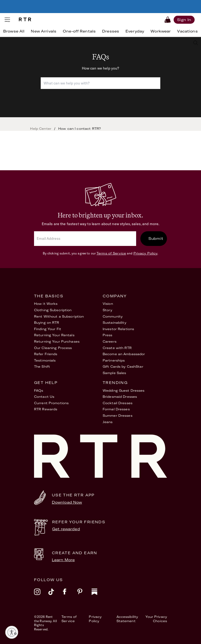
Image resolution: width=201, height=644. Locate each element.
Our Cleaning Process (53, 348)
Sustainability (114, 323)
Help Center (41, 129)
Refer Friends (46, 354)
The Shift (42, 366)
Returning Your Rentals (54, 335)
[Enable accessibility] (12, 632)
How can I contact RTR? (79, 129)
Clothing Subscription (53, 310)
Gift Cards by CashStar (123, 366)
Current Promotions (51, 403)
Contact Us (44, 397)
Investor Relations (118, 329)
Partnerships (114, 360)
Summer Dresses (118, 416)
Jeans (108, 422)
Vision (108, 304)
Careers (110, 341)
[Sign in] (184, 19)
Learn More (63, 560)
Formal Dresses (116, 409)
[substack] (99, 595)
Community (113, 316)
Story (108, 310)
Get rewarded (66, 529)
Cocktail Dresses (118, 403)
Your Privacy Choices (156, 619)
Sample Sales (114, 373)
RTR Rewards (46, 409)
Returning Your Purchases (57, 341)
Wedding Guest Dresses (124, 390)
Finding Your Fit (48, 329)
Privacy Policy (146, 253)
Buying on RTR (47, 323)
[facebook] (70, 595)
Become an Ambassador (124, 354)
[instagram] (41, 595)
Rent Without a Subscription (59, 316)
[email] (85, 239)
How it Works (46, 304)
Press (108, 335)
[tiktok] (56, 595)
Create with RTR (117, 348)
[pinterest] (84, 595)
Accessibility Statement (127, 619)
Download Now (67, 502)
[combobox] (100, 83)
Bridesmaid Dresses (120, 397)
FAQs (39, 390)
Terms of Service (111, 253)
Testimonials (45, 360)
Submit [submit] (156, 238)
